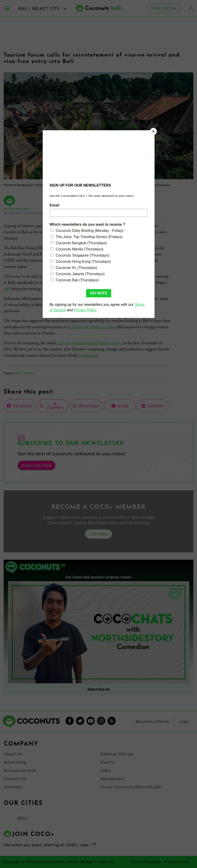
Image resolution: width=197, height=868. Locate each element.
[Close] (153, 131)
